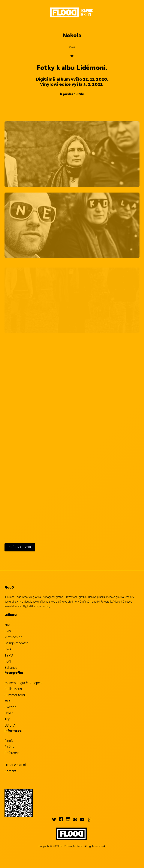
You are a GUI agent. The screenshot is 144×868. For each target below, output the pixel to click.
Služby (9, 747)
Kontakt (10, 771)
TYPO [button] (9, 655)
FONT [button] (9, 661)
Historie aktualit (16, 765)
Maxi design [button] (13, 637)
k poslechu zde (72, 94)
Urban (9, 713)
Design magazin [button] (16, 643)
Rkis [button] (8, 631)
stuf (7, 701)
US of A (10, 725)
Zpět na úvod (20, 547)
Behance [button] (11, 667)
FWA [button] (8, 649)
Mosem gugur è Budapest (24, 683)
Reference (12, 753)
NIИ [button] (7, 625)
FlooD (9, 741)
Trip (7, 719)
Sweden (10, 707)
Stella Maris (13, 689)
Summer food (15, 695)
